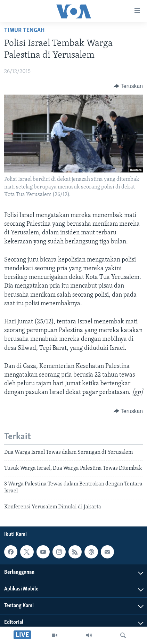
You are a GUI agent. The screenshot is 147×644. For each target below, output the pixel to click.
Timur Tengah (24, 30)
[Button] (128, 86)
